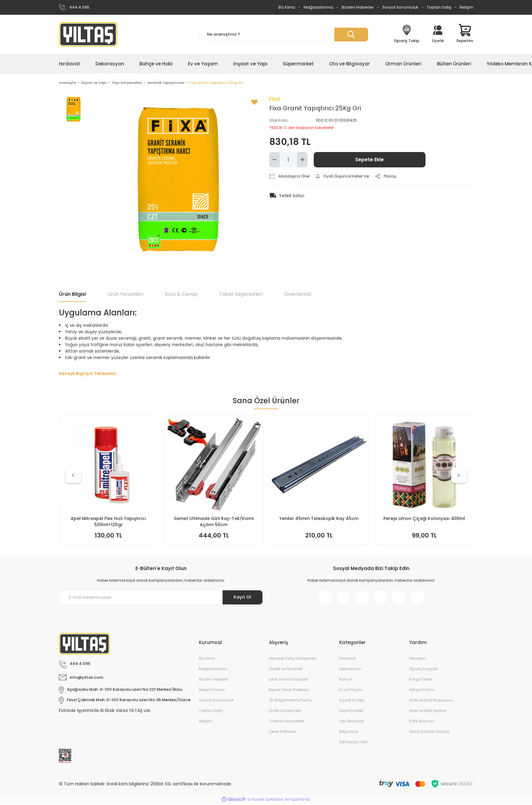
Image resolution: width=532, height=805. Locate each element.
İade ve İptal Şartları (428, 711)
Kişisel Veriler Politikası (289, 691)
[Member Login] (438, 34)
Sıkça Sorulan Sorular (429, 732)
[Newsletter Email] (161, 598)
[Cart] (465, 34)
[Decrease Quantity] (274, 161)
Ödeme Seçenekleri (287, 722)
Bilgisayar (349, 732)
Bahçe (345, 680)
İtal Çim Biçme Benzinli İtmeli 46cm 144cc (214, 522)
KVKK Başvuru (422, 722)
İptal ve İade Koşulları (289, 680)
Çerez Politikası (282, 732)
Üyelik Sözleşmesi (285, 711)
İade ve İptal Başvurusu (431, 701)
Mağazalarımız (318, 7)
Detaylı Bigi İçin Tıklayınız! (88, 375)
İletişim (466, 7)
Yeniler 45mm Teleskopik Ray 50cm (424, 519)
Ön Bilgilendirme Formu (291, 701)
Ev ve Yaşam (351, 691)
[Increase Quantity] (302, 161)
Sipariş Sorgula (423, 670)
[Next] (459, 476)
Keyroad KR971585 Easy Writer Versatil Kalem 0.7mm (109, 522)
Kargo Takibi (421, 680)
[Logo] (88, 34)
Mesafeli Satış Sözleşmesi (293, 659)
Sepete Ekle (369, 160)
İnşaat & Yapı (352, 701)
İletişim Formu (212, 691)
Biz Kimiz (287, 7)
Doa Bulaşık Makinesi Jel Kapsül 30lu (319, 519)
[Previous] (73, 476)
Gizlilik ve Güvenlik (286, 670)
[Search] (283, 35)
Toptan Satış (439, 7)
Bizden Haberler (358, 7)
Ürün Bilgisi (72, 295)
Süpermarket (351, 711)
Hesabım (418, 659)
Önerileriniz (298, 295)
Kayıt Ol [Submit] (242, 598)
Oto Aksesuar (351, 722)
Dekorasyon (350, 670)
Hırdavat (347, 659)
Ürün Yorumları (125, 295)
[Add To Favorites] (255, 103)
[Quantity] (288, 161)
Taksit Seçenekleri (241, 295)
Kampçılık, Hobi (353, 743)
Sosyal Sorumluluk (400, 7)
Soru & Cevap (181, 295)
